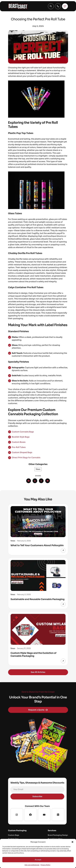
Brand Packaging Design (58, 835)
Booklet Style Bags (21, 437)
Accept (38, 860)
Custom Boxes (19, 442)
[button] (72, 842)
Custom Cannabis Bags (23, 432)
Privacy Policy (45, 865)
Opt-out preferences (32, 865)
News (38, 469)
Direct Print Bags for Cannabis (26, 458)
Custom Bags (14, 835)
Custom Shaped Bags (22, 452)
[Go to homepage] (18, 6)
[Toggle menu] (65, 6)
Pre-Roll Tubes (19, 447)
